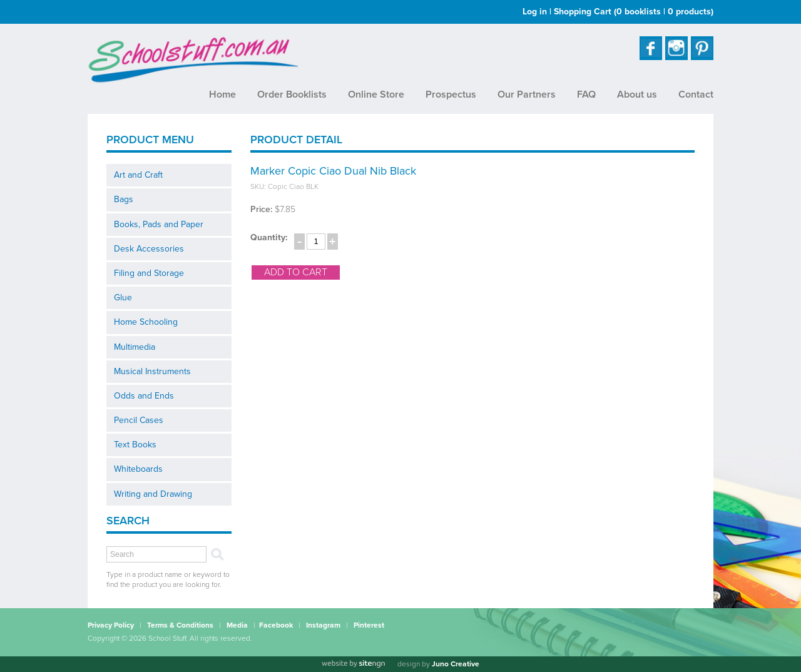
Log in (535, 12)
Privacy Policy (111, 625)
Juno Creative (456, 664)
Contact (696, 94)
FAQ (586, 94)
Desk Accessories (149, 249)
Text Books (135, 445)
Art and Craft (138, 175)
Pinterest (369, 625)
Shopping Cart (634, 12)
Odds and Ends (144, 396)
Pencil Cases (139, 420)
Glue (123, 298)
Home (222, 94)
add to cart (296, 272)
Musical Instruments (152, 371)
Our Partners (527, 94)
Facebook (276, 625)
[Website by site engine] (353, 664)
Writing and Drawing (153, 494)
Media (237, 625)
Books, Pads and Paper (159, 224)
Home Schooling (146, 322)
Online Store (376, 94)
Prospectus (451, 94)
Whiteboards (138, 469)
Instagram (323, 625)
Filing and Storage (149, 273)
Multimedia (135, 347)
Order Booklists (292, 94)
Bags (124, 199)
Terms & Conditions (180, 625)
